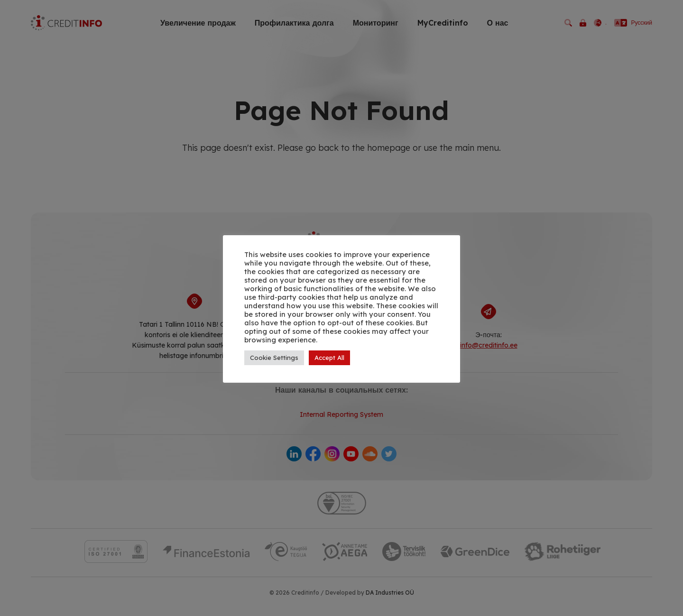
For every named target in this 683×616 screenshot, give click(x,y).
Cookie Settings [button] (274, 358)
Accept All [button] (329, 358)
